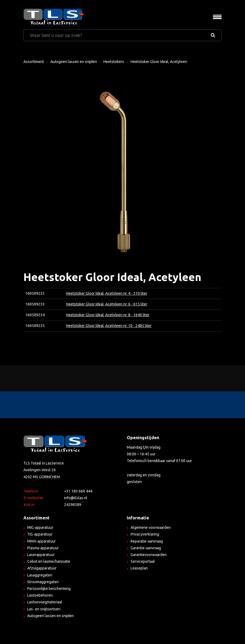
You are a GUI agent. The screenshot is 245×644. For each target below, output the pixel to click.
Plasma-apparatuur (43, 548)
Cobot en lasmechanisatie (49, 561)
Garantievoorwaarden (149, 555)
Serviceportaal (143, 561)
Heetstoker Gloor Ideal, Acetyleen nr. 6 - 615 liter (107, 304)
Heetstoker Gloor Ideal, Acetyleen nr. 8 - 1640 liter (108, 315)
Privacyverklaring (145, 534)
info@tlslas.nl (76, 498)
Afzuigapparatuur (42, 568)
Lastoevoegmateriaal (45, 602)
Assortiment (34, 62)
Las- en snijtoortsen (44, 609)
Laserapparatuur (41, 555)
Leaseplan (139, 568)
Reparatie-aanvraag (147, 541)
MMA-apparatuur (41, 541)
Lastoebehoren (40, 595)
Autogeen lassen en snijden (74, 62)
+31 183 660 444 (78, 491)
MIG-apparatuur (40, 527)
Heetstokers (114, 62)
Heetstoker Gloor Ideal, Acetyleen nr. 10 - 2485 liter (109, 326)
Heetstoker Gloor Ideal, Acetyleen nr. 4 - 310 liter (107, 293)
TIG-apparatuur (40, 534)
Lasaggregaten (40, 575)
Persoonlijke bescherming (49, 589)
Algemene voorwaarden (151, 527)
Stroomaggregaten (43, 582)
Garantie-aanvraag (146, 548)
